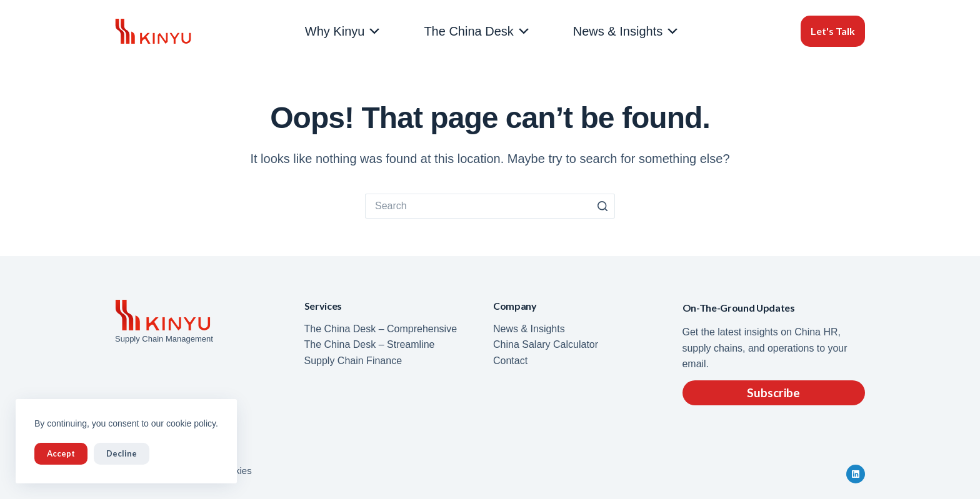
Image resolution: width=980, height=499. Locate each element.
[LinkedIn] (856, 474)
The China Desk (477, 31)
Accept (61, 453)
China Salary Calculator (546, 344)
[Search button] (602, 206)
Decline (122, 453)
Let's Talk (833, 31)
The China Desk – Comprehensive (381, 329)
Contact (510, 361)
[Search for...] (477, 206)
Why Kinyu (344, 31)
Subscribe (773, 393)
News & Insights (627, 31)
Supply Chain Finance (353, 361)
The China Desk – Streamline (370, 344)
